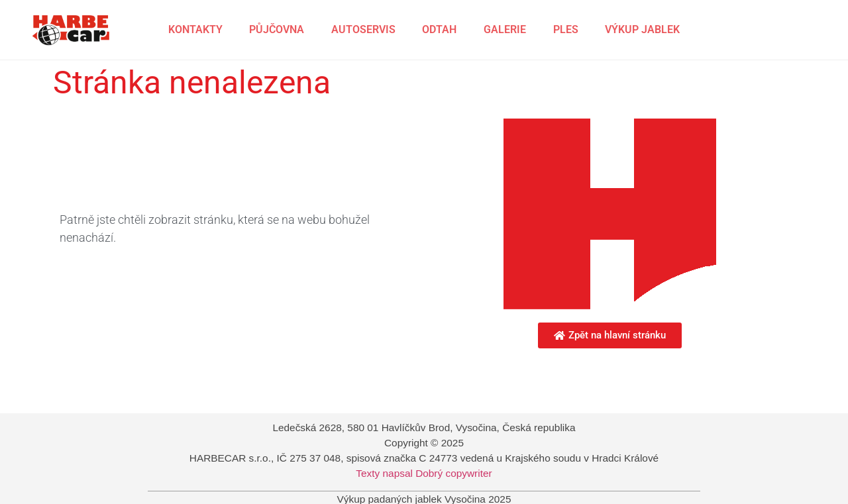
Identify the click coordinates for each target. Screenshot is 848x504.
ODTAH (439, 29)
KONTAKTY (195, 29)
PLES (566, 29)
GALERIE (505, 29)
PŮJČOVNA (277, 29)
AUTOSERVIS (363, 29)
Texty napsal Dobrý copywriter (424, 473)
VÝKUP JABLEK (642, 29)
